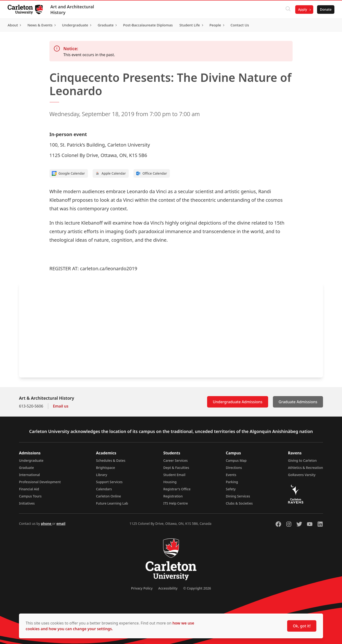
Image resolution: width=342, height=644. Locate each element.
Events (231, 475)
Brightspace (105, 468)
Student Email (174, 475)
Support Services (109, 482)
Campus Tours (30, 496)
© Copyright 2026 (197, 588)
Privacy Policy (142, 588)
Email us (61, 406)
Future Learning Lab (112, 503)
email (61, 524)
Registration (173, 496)
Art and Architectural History (72, 10)
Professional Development (40, 482)
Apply (303, 9)
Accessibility (168, 588)
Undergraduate (31, 460)
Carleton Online (108, 496)
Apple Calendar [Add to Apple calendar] (110, 173)
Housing (170, 482)
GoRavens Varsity (302, 475)
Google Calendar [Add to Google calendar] (68, 173)
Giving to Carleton (302, 460)
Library (102, 475)
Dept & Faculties (176, 468)
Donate (326, 9)
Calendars (104, 489)
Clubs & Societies (239, 503)
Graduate (26, 468)
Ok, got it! (302, 626)
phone (46, 524)
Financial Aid (29, 489)
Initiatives (27, 503)
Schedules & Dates (111, 460)
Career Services (176, 460)
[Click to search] (288, 10)
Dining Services (238, 496)
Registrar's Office (177, 489)
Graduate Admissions (298, 402)
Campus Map (236, 460)
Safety (231, 489)
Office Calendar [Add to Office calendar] (151, 173)
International (29, 475)
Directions (234, 468)
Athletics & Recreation (306, 468)
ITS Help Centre (176, 503)
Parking (232, 482)
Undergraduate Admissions (238, 402)
